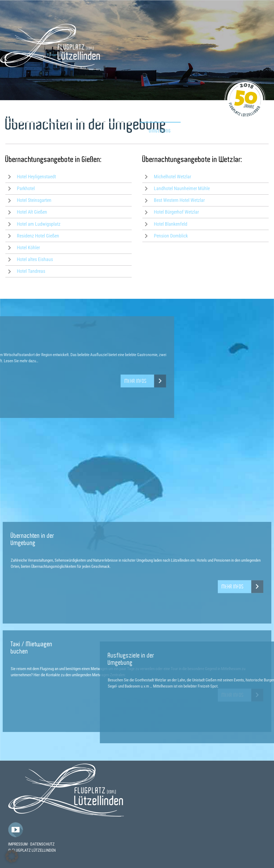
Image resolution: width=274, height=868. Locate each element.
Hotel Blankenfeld (171, 224)
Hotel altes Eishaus (35, 259)
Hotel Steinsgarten (34, 200)
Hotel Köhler (28, 248)
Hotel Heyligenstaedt (36, 177)
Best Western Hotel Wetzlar (179, 200)
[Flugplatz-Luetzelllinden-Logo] (66, 765)
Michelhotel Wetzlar (172, 177)
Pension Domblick (171, 236)
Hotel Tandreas (31, 271)
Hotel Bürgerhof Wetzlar (176, 212)
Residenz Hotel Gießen (38, 236)
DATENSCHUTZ (42, 844)
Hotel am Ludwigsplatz (39, 224)
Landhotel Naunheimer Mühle (182, 188)
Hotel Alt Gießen (32, 212)
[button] (12, 856)
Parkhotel (26, 188)
